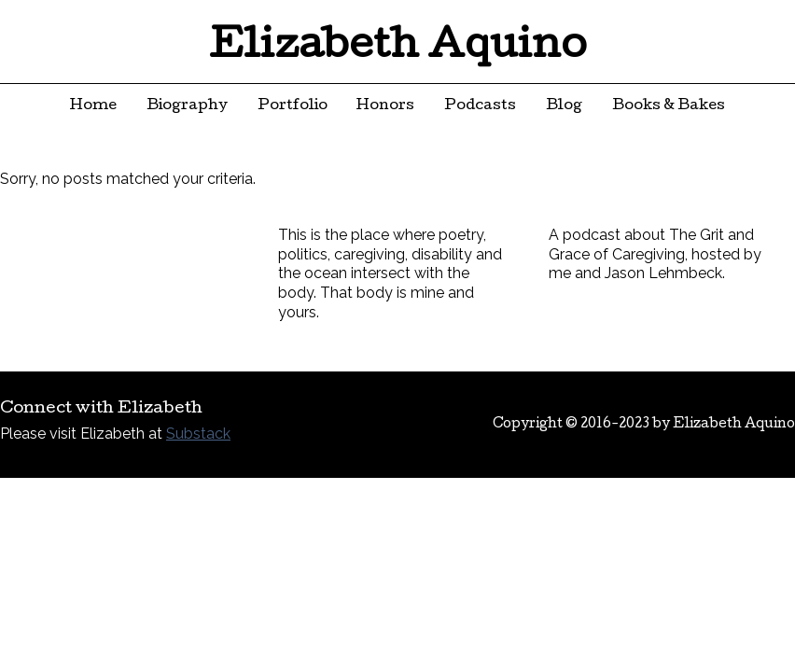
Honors (385, 106)
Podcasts (480, 106)
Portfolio (293, 106)
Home (93, 106)
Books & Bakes (669, 106)
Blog (564, 106)
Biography (187, 106)
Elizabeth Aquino (398, 49)
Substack (198, 434)
